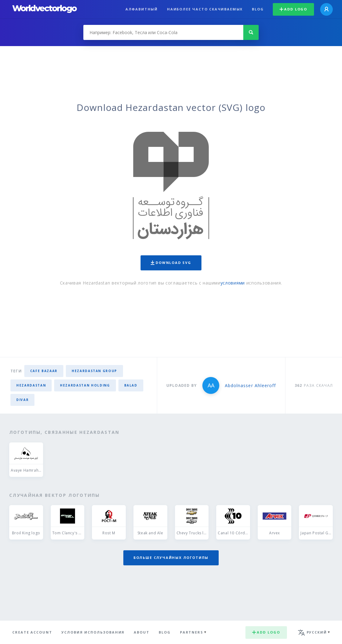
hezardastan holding (85, 385)
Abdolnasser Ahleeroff (250, 385)
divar (22, 400)
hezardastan (31, 385)
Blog (258, 9)
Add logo (293, 9)
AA (211, 385)
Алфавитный (142, 9)
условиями (233, 283)
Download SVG (171, 263)
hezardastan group (94, 371)
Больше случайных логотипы (171, 558)
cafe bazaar (44, 371)
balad (131, 385)
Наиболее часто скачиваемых (205, 9)
